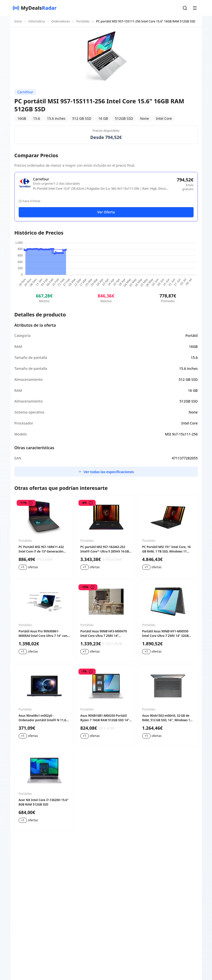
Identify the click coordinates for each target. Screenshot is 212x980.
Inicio (18, 21)
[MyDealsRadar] (35, 8)
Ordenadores (61, 21)
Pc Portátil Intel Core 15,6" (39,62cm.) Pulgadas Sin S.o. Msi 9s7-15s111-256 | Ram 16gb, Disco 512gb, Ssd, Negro (100, 189)
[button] (185, 8)
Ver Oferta (106, 212)
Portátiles (83, 21)
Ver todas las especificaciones (106, 472)
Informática (37, 21)
